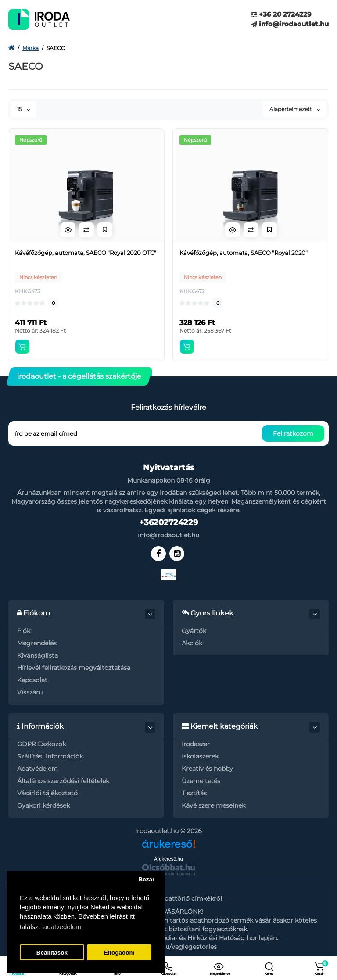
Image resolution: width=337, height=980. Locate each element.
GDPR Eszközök (41, 744)
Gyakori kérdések (43, 805)
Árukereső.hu (168, 859)
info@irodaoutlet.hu (290, 24)
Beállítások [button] (52, 953)
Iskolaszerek (200, 756)
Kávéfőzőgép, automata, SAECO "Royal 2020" (244, 253)
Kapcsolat (32, 680)
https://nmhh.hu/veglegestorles (168, 947)
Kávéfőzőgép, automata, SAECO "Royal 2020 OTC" (86, 253)
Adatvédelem (38, 769)
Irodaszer (196, 744)
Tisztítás (194, 793)
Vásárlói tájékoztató (47, 793)
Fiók (24, 631)
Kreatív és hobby (207, 769)
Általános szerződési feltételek (63, 781)
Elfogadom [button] (119, 953)
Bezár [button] (146, 879)
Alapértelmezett (295, 109)
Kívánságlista (38, 655)
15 (23, 109)
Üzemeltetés (201, 781)
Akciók (192, 643)
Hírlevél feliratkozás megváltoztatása (74, 668)
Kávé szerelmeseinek (213, 805)
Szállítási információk (50, 756)
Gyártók (194, 631)
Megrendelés (37, 643)
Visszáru (30, 692)
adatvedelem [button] (62, 927)
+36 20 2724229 (281, 14)
